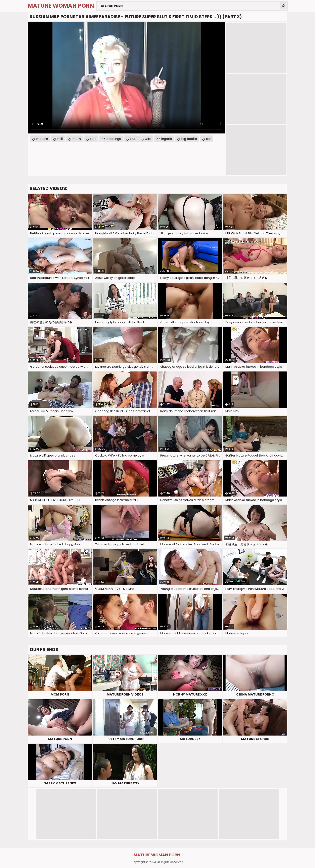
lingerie (166, 139)
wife (148, 139)
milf (60, 139)
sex (209, 139)
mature (42, 139)
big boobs (189, 139)
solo (93, 139)
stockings (113, 139)
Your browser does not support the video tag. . (127, 78)
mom (77, 139)
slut (133, 139)
